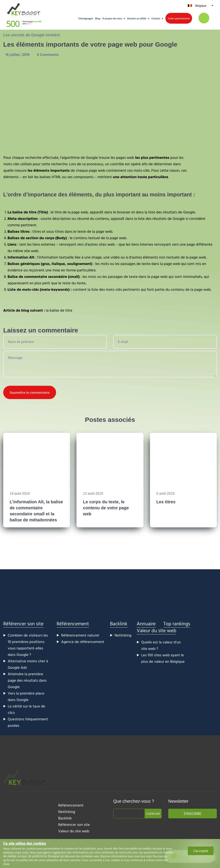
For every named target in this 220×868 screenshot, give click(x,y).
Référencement (73, 624)
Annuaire (146, 624)
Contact (156, 18)
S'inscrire (192, 814)
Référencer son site (23, 624)
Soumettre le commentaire (30, 392)
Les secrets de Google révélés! (32, 35)
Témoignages (86, 18)
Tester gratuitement (179, 18)
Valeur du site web (156, 630)
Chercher (153, 814)
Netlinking (123, 635)
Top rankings (177, 624)
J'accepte (201, 851)
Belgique (201, 5)
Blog (98, 18)
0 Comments (48, 54)
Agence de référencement (83, 642)
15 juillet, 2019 (18, 54)
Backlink (119, 624)
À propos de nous (112, 18)
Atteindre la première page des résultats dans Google (27, 680)
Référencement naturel (80, 635)
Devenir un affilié (137, 18)
